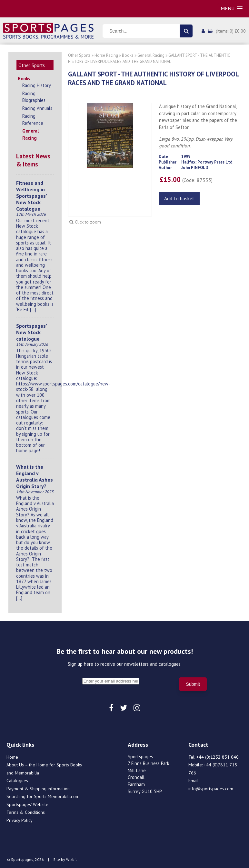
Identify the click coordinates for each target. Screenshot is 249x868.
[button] (232, 9)
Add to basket (179, 198)
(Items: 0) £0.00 (231, 31)
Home (12, 756)
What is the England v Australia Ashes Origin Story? (35, 475)
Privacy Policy (20, 819)
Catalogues (17, 780)
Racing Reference (33, 119)
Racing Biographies (34, 96)
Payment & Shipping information (38, 788)
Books (24, 78)
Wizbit (71, 858)
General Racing (30, 133)
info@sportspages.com (211, 788)
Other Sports (79, 55)
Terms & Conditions (26, 811)
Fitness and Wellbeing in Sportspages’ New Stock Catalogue (31, 195)
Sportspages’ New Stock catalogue (31, 331)
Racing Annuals (37, 107)
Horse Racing (106, 55)
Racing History (37, 84)
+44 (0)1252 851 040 (218, 756)
